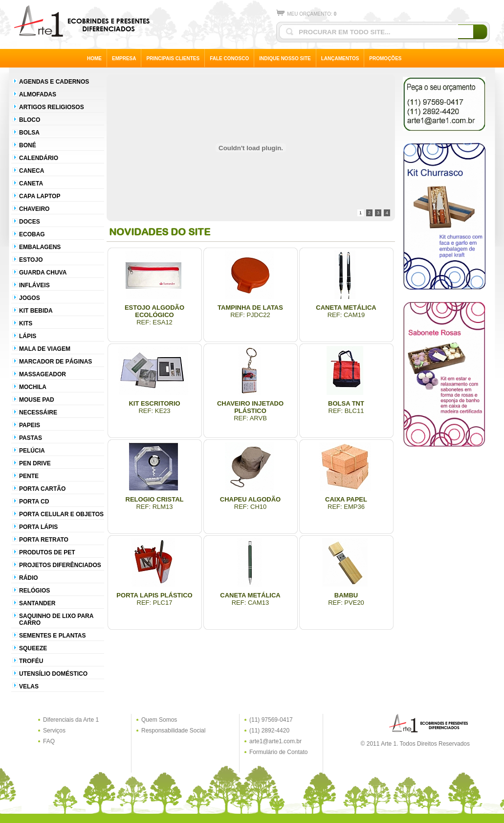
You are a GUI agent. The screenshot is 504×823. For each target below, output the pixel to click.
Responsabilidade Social (173, 731)
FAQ (49, 741)
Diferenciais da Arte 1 (71, 720)
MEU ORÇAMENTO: (306, 14)
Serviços (54, 731)
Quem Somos (159, 720)
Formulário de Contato (278, 752)
